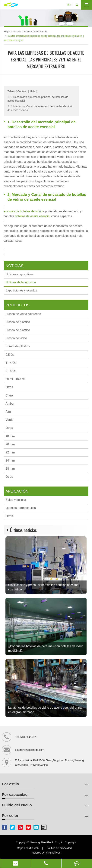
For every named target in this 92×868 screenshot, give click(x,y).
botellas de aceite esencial (33, 216)
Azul (9, 412)
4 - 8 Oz (11, 371)
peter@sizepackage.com (30, 750)
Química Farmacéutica (21, 508)
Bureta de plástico (18, 346)
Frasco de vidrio (16, 338)
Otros (9, 387)
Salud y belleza (16, 500)
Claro (9, 395)
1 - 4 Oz (11, 363)
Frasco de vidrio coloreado (23, 314)
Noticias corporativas (20, 274)
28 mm (10, 469)
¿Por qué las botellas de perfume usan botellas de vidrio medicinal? (46, 648)
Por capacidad (46, 795)
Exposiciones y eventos (21, 290)
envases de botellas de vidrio (24, 211)
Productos (18, 305)
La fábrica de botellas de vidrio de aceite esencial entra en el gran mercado (45, 710)
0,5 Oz (10, 355)
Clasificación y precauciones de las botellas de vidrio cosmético (43, 587)
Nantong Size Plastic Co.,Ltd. (47, 842)
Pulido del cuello (46, 806)
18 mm (10, 436)
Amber (10, 404)
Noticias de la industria (36, 32)
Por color (46, 816)
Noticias (17, 32)
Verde (10, 420)
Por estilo (46, 785)
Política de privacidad (59, 848)
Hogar (7, 32)
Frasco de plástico (18, 322)
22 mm (10, 452)
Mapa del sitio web (28, 848)
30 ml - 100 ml (15, 379)
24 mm (10, 460)
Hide (33, 91)
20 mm (10, 444)
